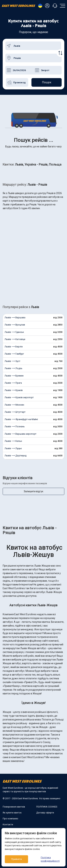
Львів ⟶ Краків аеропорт (19, 397)
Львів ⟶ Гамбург (14, 354)
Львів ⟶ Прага (13, 383)
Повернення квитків (14, 807)
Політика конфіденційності (50, 859)
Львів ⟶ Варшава (15, 317)
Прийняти (17, 859)
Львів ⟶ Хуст (13, 361)
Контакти (8, 824)
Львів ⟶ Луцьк (13, 448)
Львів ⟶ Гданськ (14, 332)
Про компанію (10, 819)
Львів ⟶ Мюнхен (14, 405)
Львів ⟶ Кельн (13, 441)
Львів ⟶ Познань (15, 426)
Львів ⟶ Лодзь (13, 368)
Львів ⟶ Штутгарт (15, 412)
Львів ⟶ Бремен (14, 376)
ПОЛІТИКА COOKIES (47, 807)
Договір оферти (45, 813)
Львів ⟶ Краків (14, 390)
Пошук (47, 82)
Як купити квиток (12, 813)
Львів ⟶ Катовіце (15, 339)
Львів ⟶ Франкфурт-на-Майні (21, 419)
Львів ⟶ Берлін (14, 347)
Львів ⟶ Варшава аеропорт (21, 434)
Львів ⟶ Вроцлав (15, 325)
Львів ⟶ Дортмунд (16, 456)
